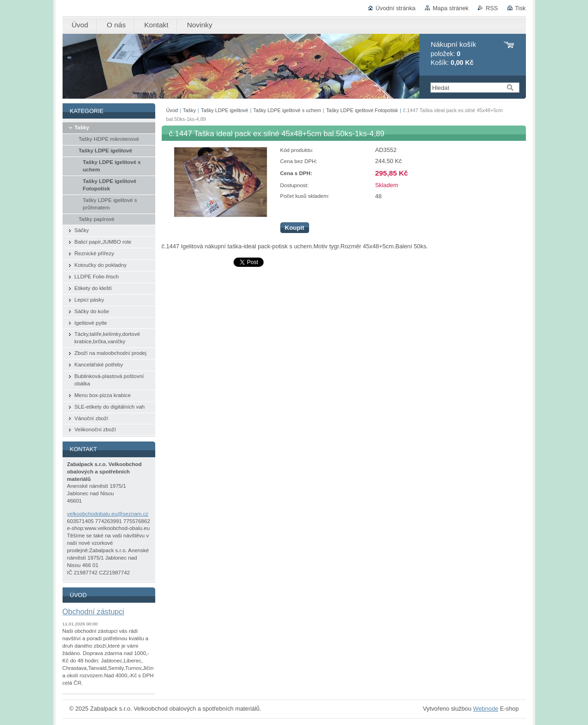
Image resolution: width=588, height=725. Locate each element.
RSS (492, 8)
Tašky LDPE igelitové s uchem (287, 110)
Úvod (172, 110)
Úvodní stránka (396, 8)
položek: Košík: (454, 54)
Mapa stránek (451, 8)
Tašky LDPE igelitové (225, 110)
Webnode (486, 709)
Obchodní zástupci (93, 612)
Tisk (521, 8)
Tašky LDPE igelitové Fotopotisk (362, 110)
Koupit (295, 228)
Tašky (190, 110)
